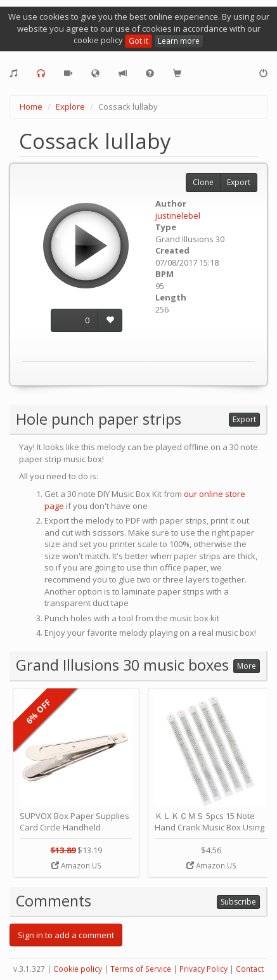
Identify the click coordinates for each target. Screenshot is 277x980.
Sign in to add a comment (66, 935)
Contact (250, 969)
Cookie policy (78, 969)
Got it (138, 41)
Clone (203, 182)
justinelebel (178, 216)
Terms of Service (141, 969)
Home (31, 106)
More (247, 666)
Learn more (179, 41)
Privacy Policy (203, 969)
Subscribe (238, 902)
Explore (70, 106)
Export (239, 182)
